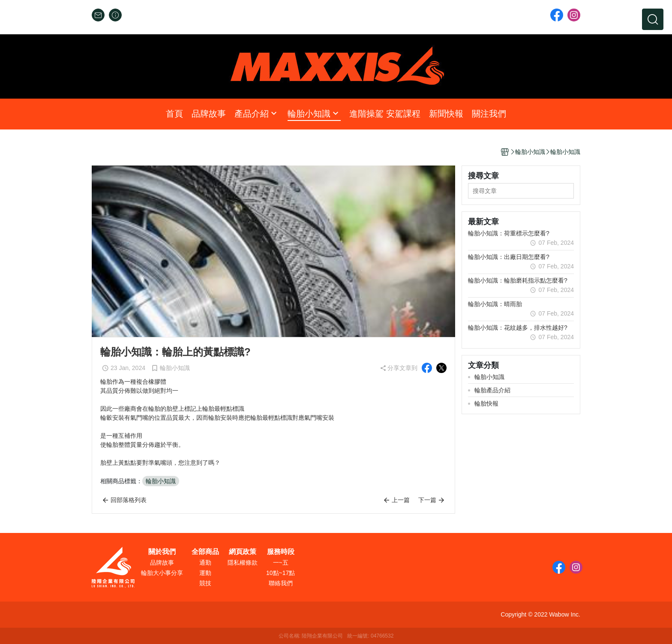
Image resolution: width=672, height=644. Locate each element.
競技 (205, 583)
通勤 (205, 563)
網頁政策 (243, 552)
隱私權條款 (243, 563)
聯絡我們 (281, 583)
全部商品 (205, 552)
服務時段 (281, 552)
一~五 (281, 563)
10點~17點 (280, 573)
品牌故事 (162, 563)
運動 (205, 573)
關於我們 (162, 552)
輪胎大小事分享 (162, 573)
